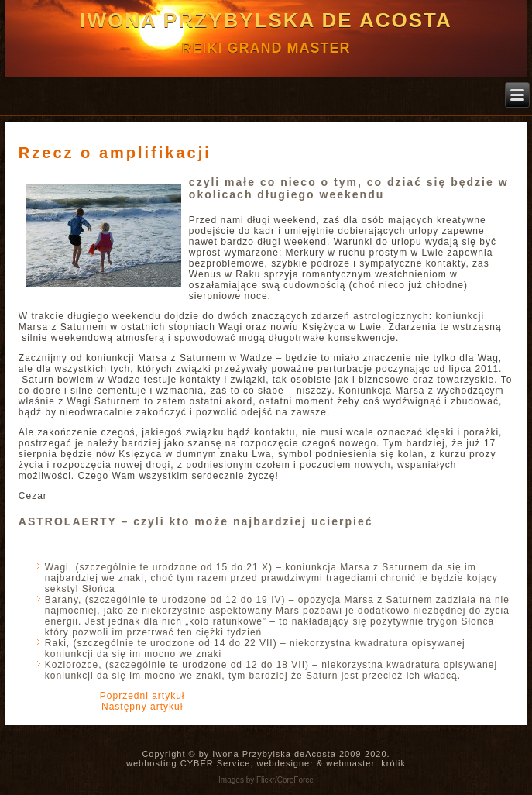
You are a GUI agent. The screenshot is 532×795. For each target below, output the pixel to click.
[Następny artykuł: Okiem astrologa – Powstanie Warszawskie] (142, 707)
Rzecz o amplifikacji (115, 153)
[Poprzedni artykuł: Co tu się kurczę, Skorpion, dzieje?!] (142, 696)
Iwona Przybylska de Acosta (266, 20)
